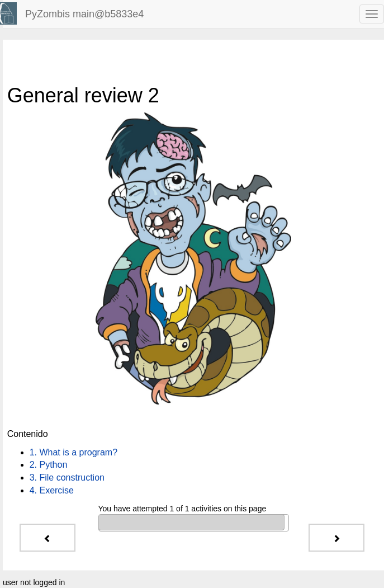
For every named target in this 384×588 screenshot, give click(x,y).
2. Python (49, 465)
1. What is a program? (74, 452)
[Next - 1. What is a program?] (336, 538)
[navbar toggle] (372, 14)
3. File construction (67, 478)
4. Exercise (52, 490)
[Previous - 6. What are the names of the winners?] (48, 538)
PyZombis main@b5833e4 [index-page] (84, 14)
